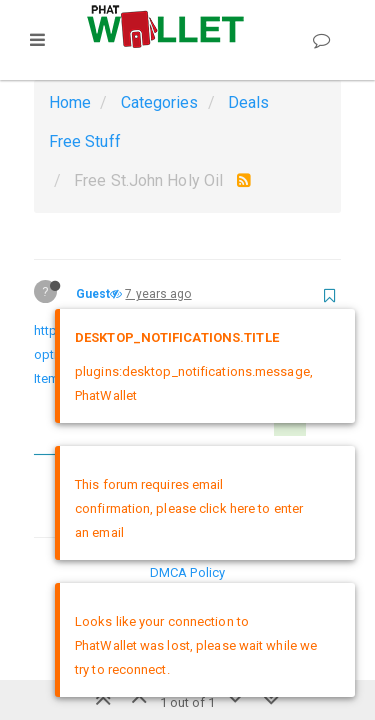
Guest (93, 294)
